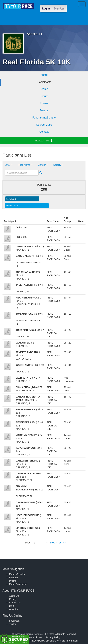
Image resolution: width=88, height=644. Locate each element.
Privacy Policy (53, 637)
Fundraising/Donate (44, 118)
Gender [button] (43, 165)
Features (14, 578)
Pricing (13, 581)
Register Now (44, 141)
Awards (44, 110)
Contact (44, 132)
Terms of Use (35, 637)
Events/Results (17, 574)
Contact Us (15, 602)
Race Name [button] (25, 165)
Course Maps (44, 125)
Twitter (13, 624)
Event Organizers (18, 584)
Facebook (14, 621)
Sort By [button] (58, 165)
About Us (14, 596)
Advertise (14, 609)
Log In (46, 9)
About (44, 75)
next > (53, 543)
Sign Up (59, 9)
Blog (12, 606)
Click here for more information (62, 641)
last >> (62, 543)
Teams (44, 89)
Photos (44, 103)
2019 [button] (9, 165)
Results (44, 96)
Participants (44, 82)
